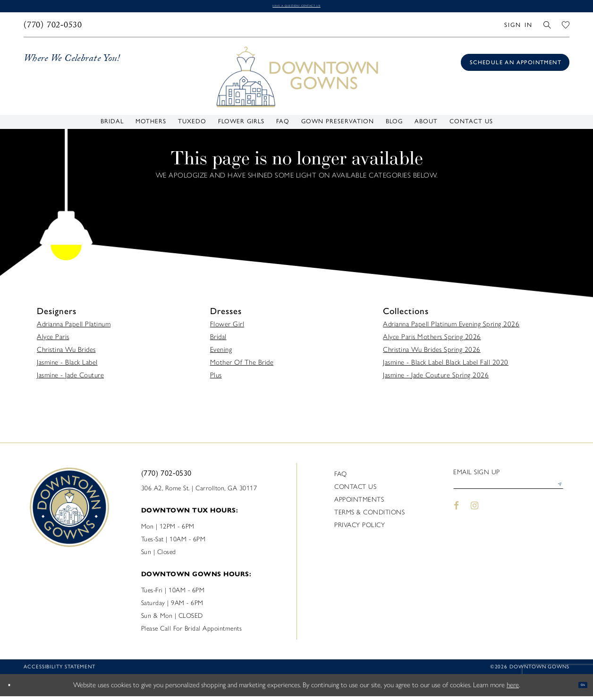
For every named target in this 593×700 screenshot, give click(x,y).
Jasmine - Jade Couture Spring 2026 (436, 379)
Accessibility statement (59, 670)
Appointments (359, 503)
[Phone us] (53, 29)
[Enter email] (508, 494)
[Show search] (547, 29)
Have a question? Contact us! (296, 8)
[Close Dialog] (14, 689)
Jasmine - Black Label (67, 366)
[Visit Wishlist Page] (566, 29)
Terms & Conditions (369, 516)
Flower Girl (227, 328)
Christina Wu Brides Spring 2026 (432, 353)
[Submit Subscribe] (556, 494)
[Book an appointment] (515, 67)
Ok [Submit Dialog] (578, 689)
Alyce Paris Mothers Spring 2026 (432, 341)
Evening (221, 353)
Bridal (218, 341)
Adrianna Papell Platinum (74, 328)
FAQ (341, 478)
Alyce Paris (53, 341)
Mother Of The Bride (242, 366)
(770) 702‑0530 (166, 477)
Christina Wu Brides (66, 353)
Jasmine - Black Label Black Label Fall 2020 (446, 366)
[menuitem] (53, 29)
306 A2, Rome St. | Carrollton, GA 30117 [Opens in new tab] (199, 492)
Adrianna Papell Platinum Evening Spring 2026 (451, 328)
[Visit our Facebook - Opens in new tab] (456, 518)
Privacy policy (360, 529)
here (513, 689)
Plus (216, 379)
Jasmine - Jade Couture (70, 379)
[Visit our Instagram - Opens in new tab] (475, 518)
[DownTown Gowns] (296, 80)
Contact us (355, 491)
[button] (518, 29)
